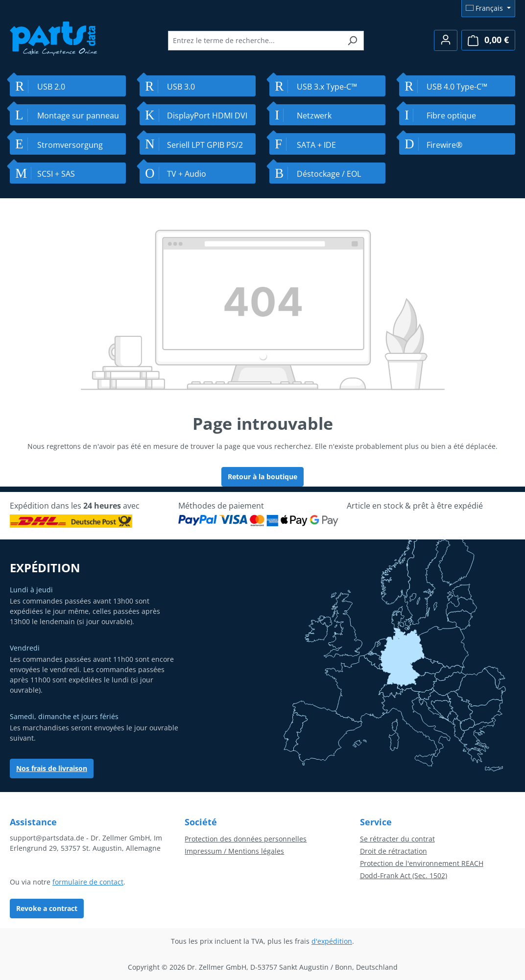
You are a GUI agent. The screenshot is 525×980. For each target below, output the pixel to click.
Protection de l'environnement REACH (422, 863)
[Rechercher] (352, 41)
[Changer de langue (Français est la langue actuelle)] (488, 8)
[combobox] (255, 41)
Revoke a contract (47, 908)
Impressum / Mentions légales (234, 851)
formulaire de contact (88, 882)
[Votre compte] (446, 40)
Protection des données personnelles (246, 839)
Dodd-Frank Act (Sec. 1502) (404, 875)
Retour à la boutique (262, 477)
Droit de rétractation (394, 851)
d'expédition (332, 941)
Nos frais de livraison (52, 768)
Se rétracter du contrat (397, 839)
